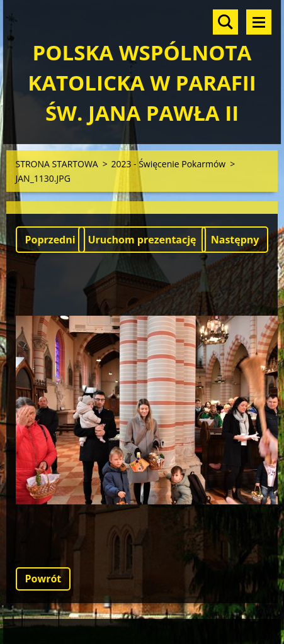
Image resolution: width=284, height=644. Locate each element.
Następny (235, 240)
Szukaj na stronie (225, 22)
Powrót (43, 579)
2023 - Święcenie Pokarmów (168, 164)
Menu (259, 22)
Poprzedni (50, 240)
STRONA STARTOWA (57, 164)
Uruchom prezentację (142, 240)
